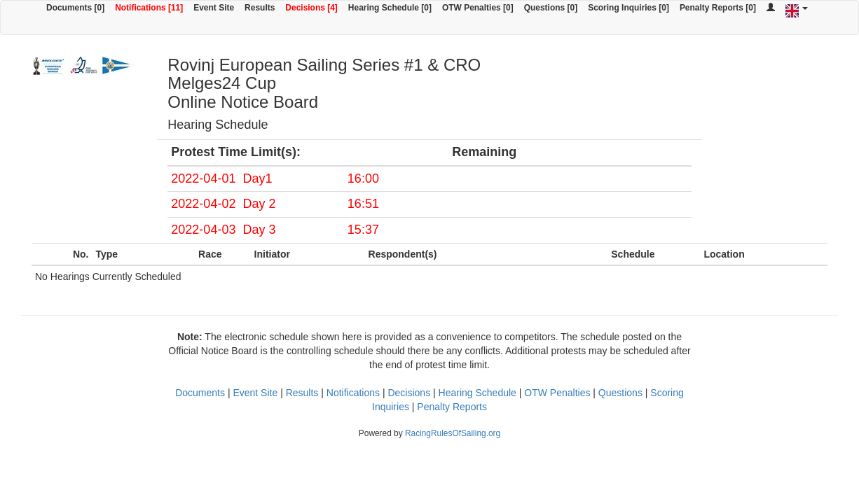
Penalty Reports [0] (718, 8)
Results (260, 8)
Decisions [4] (311, 8)
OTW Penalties (557, 393)
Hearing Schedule (477, 393)
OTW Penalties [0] (478, 8)
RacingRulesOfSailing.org (453, 433)
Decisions (409, 393)
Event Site (214, 8)
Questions (620, 393)
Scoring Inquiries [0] (628, 8)
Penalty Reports (452, 407)
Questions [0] (551, 8)
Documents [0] (75, 8)
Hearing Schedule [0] (390, 8)
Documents (200, 393)
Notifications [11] (149, 8)
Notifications (353, 393)
